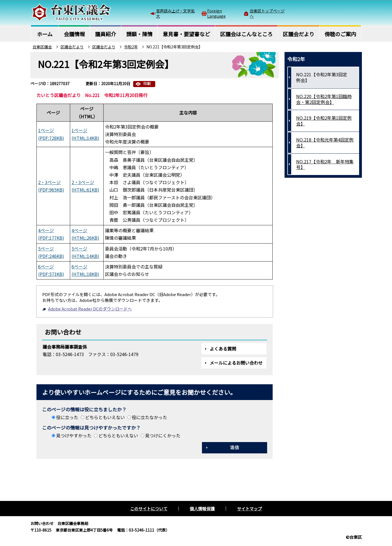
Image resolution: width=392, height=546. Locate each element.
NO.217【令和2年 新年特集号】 (325, 164)
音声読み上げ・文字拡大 (175, 13)
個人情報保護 (202, 509)
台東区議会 (42, 47)
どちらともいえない (105, 417)
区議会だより (72, 47)
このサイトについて (149, 509)
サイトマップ (249, 509)
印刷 (147, 84)
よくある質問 (223, 349)
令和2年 (131, 47)
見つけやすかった (74, 435)
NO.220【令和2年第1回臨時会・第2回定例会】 (324, 99)
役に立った (67, 417)
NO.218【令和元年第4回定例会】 (325, 143)
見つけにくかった (163, 435)
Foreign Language (216, 13)
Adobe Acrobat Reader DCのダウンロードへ (87, 309)
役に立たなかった (149, 417)
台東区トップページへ (267, 13)
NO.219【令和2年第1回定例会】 (324, 121)
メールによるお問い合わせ (236, 363)
